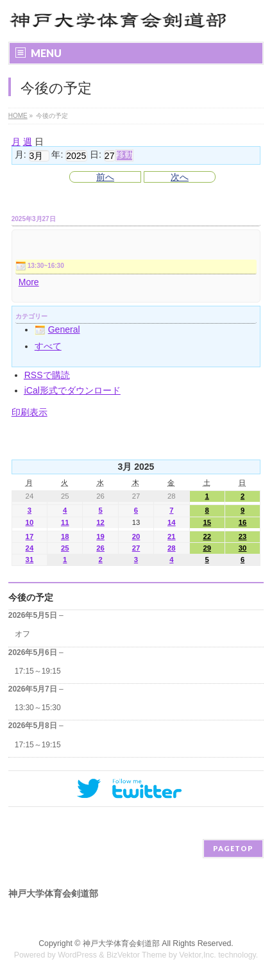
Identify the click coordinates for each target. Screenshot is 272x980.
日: (96, 155)
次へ (180, 177)
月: (21, 155)
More (29, 282)
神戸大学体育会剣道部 (121, 943)
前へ (105, 177)
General (57, 329)
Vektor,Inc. (198, 955)
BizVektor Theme (137, 955)
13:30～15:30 (38, 708)
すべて (48, 346)
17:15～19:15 (38, 671)
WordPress (77, 955)
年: (57, 155)
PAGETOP (233, 848)
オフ (22, 634)
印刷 (30, 412)
